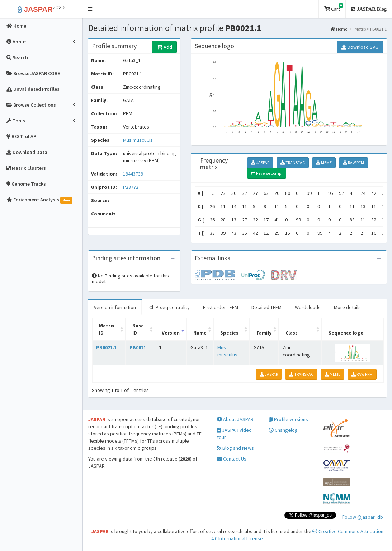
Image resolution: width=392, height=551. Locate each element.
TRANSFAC (293, 162)
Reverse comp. (267, 173)
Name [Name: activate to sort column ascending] (200, 333)
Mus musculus (138, 140)
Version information (115, 307)
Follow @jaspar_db (363, 517)
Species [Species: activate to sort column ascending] (229, 333)
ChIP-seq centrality (169, 307)
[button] (90, 9)
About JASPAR (235, 419)
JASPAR (260, 162)
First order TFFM (221, 307)
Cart (334, 8)
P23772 (131, 187)
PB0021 (138, 347)
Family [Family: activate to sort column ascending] (264, 333)
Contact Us (232, 459)
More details (347, 307)
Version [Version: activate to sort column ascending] (171, 333)
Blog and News (235, 448)
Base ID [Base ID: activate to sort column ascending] (138, 329)
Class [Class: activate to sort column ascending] (292, 333)
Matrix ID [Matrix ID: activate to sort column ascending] (107, 329)
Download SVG (360, 47)
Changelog (283, 430)
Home (339, 29)
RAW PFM (353, 162)
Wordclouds (308, 307)
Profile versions (288, 419)
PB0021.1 (106, 347)
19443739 (133, 174)
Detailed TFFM (266, 307)
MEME (324, 162)
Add (164, 47)
